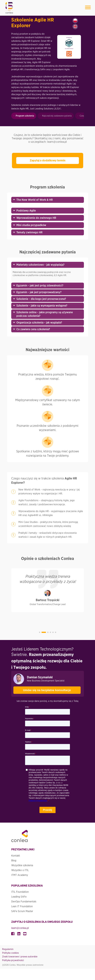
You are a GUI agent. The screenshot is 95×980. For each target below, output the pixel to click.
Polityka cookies (10, 953)
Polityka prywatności (13, 960)
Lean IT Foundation (22, 906)
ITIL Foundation (20, 892)
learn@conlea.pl (20, 928)
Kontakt (16, 856)
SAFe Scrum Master (22, 911)
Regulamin (8, 949)
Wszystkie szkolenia (22, 865)
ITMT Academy (20, 875)
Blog (14, 861)
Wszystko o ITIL (20, 870)
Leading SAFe (19, 897)
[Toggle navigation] (88, 8)
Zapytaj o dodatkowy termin (48, 161)
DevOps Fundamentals (24, 902)
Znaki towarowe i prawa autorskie (20, 957)
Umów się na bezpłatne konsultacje (42, 689)
